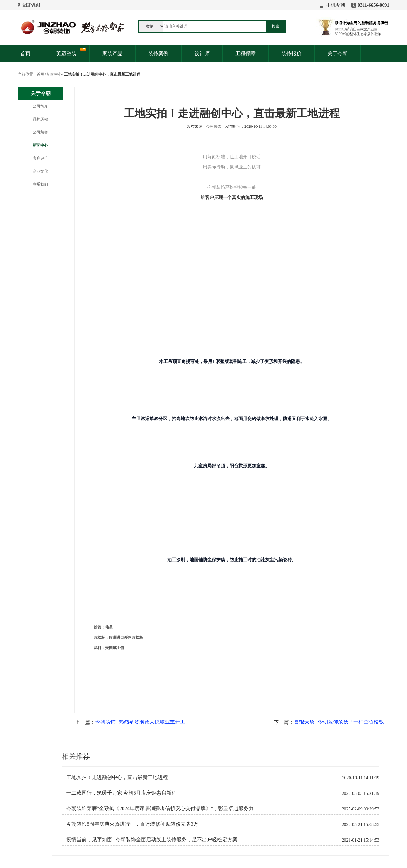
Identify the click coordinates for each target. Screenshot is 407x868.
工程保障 (245, 54)
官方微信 (323, 833)
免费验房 (79, 824)
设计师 (202, 54)
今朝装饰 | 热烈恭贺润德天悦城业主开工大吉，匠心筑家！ (143, 630)
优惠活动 (25, 811)
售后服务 (79, 830)
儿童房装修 (138, 830)
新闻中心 (54, 74)
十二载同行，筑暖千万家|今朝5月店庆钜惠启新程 (121, 701)
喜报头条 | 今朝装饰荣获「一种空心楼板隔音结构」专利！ (342, 630)
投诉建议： (196, 811)
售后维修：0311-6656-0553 (209, 805)
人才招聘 (25, 824)
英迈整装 (66, 54)
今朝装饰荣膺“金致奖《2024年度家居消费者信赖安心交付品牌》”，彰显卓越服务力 (160, 717)
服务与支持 (81, 799)
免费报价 (79, 811)
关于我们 (25, 799)
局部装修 (137, 817)
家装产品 (112, 54)
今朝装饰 (214, 126)
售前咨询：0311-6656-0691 (209, 799)
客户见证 (25, 817)
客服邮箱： (196, 823)
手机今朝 (336, 5)
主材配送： (196, 817)
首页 (25, 54)
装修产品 (137, 799)
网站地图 (25, 830)
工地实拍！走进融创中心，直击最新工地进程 (117, 686)
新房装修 (137, 824)
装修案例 (158, 54)
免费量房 (79, 817)
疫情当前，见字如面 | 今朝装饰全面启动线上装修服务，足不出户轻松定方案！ (154, 748)
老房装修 (137, 811)
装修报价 (291, 54)
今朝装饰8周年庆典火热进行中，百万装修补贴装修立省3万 (132, 733)
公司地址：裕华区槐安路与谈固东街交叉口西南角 (228, 829)
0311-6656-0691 (374, 5)
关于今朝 (337, 54)
